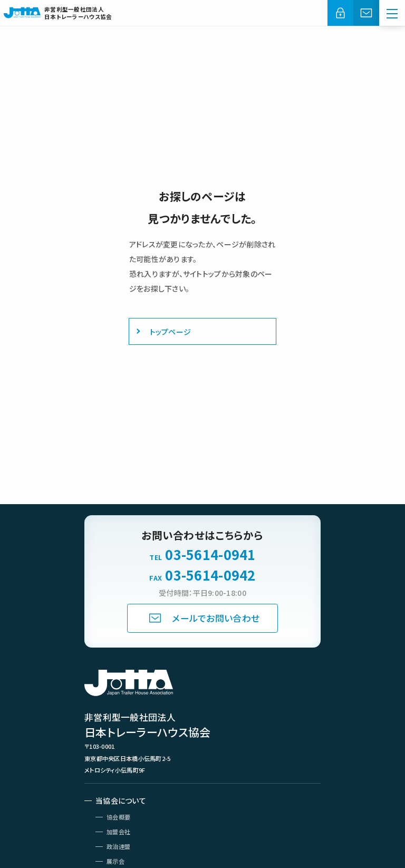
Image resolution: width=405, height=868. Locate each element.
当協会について (121, 801)
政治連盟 (118, 846)
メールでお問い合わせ (216, 618)
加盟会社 (118, 832)
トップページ (171, 332)
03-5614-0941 (210, 554)
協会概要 (118, 817)
